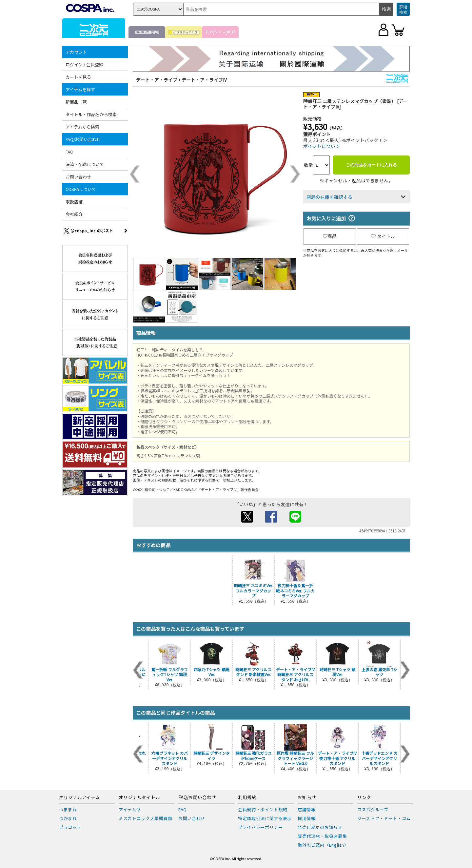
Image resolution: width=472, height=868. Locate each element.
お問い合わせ (78, 177)
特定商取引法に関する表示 (265, 818)
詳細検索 (403, 9)
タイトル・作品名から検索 (91, 114)
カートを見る (78, 77)
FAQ (69, 152)
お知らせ (307, 797)
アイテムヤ (130, 809)
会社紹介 (74, 214)
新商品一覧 (76, 102)
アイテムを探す (80, 89)
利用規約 (247, 797)
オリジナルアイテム (79, 797)
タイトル (383, 236)
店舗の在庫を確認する (329, 197)
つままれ (68, 809)
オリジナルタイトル (139, 797)
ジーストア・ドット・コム (384, 818)
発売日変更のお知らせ (320, 827)
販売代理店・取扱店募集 (322, 836)
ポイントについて (322, 146)
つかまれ (68, 818)
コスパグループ (373, 809)
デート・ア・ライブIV (204, 80)
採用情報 (307, 818)
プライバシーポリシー (260, 827)
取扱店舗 (74, 202)
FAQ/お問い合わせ (83, 139)
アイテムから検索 (82, 127)
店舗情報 (307, 809)
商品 (330, 236)
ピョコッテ (70, 827)
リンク (364, 797)
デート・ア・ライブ (157, 80)
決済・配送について (85, 164)
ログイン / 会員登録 (84, 64)
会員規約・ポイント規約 (263, 809)
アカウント (76, 52)
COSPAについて (81, 189)
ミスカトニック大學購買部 (146, 818)
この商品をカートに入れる (371, 165)
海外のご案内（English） (323, 845)
